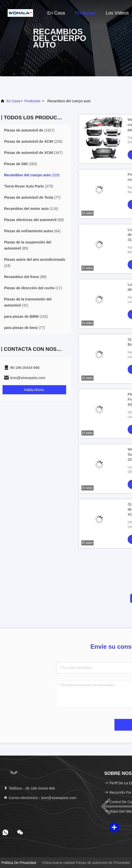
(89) (25, 277)
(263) (20, 164)
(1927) (29, 130)
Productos (85, 13)
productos (32, 101)
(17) (33, 288)
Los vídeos (117, 13)
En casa (56, 13)
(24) (35, 263)
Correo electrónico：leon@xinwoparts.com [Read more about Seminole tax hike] (40, 798)
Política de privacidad (19, 863)
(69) (34, 220)
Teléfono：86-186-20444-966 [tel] (29, 788)
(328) (32, 175)
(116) (31, 209)
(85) (28, 245)
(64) (32, 231)
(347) (33, 153)
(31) (28, 302)
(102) (26, 316)
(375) (29, 186)
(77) (32, 197)
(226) (33, 141)
